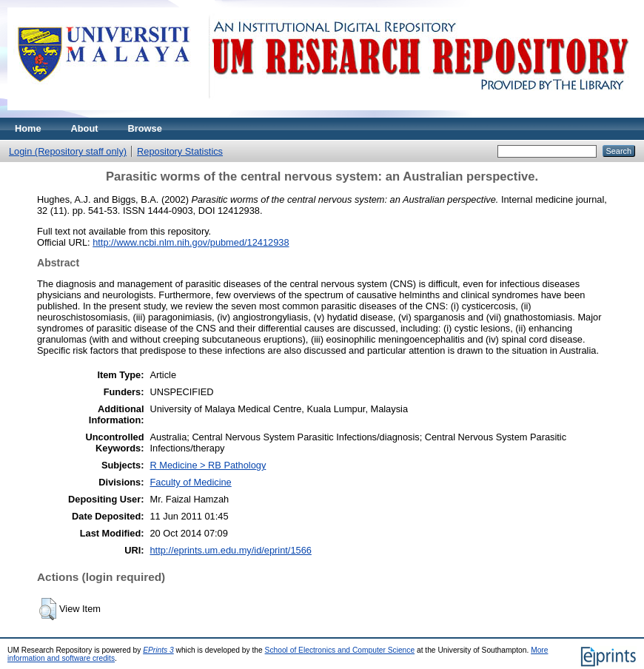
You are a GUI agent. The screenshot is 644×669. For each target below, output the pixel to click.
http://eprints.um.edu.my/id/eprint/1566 (230, 550)
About (85, 128)
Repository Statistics (180, 151)
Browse (145, 128)
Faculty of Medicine (190, 482)
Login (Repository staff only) (68, 151)
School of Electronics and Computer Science (340, 650)
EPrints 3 (158, 650)
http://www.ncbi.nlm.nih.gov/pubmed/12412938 (191, 242)
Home (28, 128)
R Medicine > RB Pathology (208, 465)
